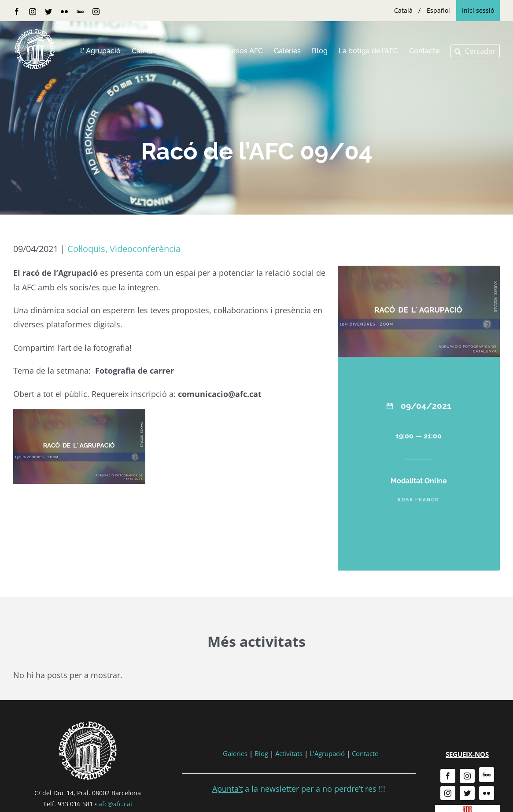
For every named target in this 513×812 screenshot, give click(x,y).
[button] (475, 51)
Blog (261, 753)
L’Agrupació (327, 753)
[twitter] (467, 793)
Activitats (289, 753)
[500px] (487, 775)
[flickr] (487, 793)
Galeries (235, 753)
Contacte (365, 753)
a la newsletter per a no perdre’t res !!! (299, 789)
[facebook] (448, 776)
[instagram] (467, 776)
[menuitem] (403, 11)
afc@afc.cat (116, 804)
